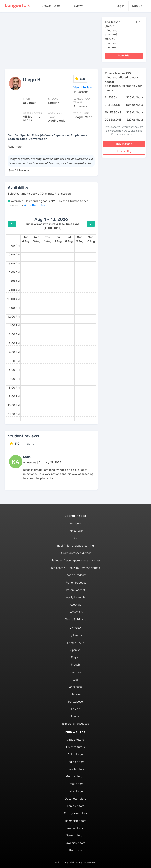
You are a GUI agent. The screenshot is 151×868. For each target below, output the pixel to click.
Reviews (75, 524)
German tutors (75, 777)
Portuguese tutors (75, 813)
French (75, 665)
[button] (15, 147)
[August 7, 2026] (58, 239)
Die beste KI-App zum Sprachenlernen (75, 568)
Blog (75, 538)
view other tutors (35, 205)
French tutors (75, 769)
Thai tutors (75, 850)
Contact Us (75, 612)
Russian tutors (75, 828)
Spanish (75, 650)
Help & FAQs (75, 531)
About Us (76, 605)
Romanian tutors (76, 821)
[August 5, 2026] (37, 239)
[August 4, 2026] (26, 239)
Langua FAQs (76, 643)
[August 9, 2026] (80, 239)
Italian (76, 680)
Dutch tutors (75, 755)
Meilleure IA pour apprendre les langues (76, 560)
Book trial (124, 56)
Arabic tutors (76, 740)
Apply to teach (76, 597)
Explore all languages (75, 724)
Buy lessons (124, 144)
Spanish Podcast (76, 575)
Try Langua (75, 635)
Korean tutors (76, 806)
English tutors (76, 762)
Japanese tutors (75, 799)
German (75, 672)
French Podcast (76, 583)
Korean (76, 709)
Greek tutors (75, 784)
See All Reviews (19, 170)
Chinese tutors (75, 747)
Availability (124, 151)
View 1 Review (83, 88)
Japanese (75, 687)
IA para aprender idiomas (75, 553)
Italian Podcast (75, 590)
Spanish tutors (75, 836)
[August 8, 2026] (69, 239)
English (76, 658)
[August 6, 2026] (47, 239)
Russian (75, 717)
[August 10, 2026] (91, 239)
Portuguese (75, 702)
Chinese (75, 694)
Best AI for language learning (75, 546)
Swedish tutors (76, 843)
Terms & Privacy (76, 619)
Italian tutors (76, 791)
